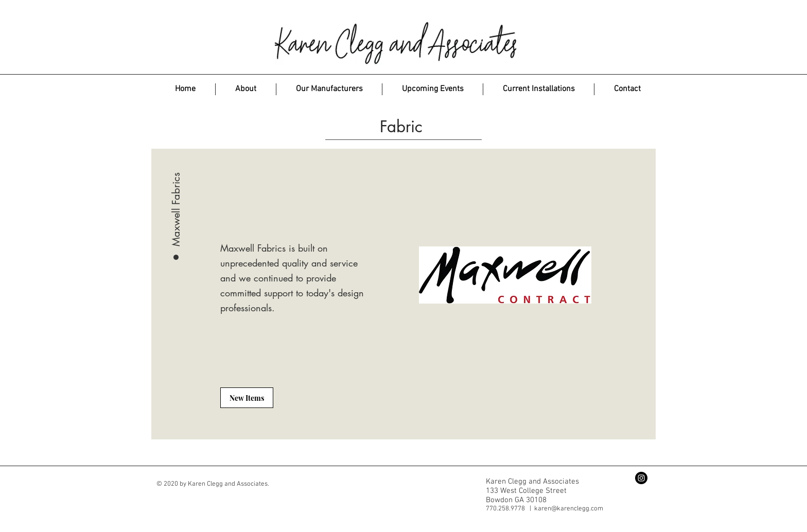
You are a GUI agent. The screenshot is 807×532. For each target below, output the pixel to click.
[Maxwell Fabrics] (176, 181)
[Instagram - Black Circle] (641, 478)
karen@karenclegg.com (569, 509)
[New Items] (247, 398)
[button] (329, 89)
